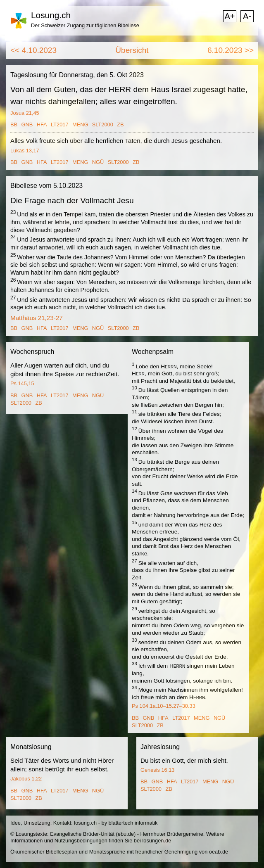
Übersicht (132, 50)
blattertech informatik (133, 823)
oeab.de (219, 852)
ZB (120, 125)
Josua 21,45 (25, 113)
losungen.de (157, 841)
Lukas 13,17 (25, 151)
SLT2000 (103, 125)
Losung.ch (51, 15)
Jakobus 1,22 (26, 779)
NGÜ (98, 162)
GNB (27, 125)
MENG (80, 125)
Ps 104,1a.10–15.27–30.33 (164, 706)
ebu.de (126, 834)
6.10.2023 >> (231, 50)
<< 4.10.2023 (33, 50)
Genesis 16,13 (158, 770)
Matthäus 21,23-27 (37, 318)
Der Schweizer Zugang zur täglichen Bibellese (85, 25)
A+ (230, 16)
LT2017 (59, 125)
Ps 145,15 (22, 383)
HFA (42, 125)
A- (247, 16)
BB (14, 125)
